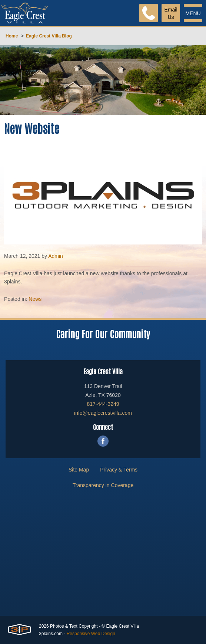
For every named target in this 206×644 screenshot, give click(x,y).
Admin (56, 256)
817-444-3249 (103, 404)
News (35, 299)
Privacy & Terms (119, 470)
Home (12, 36)
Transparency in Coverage (103, 485)
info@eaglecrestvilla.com (103, 413)
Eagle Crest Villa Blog (49, 36)
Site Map (79, 470)
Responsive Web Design (91, 634)
